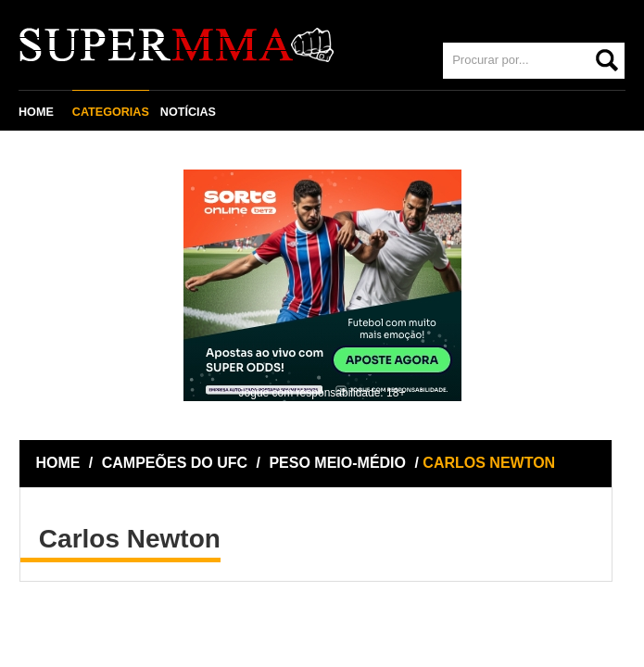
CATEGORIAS (111, 112)
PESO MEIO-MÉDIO (337, 463)
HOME (36, 112)
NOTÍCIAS (188, 112)
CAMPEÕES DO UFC (175, 463)
